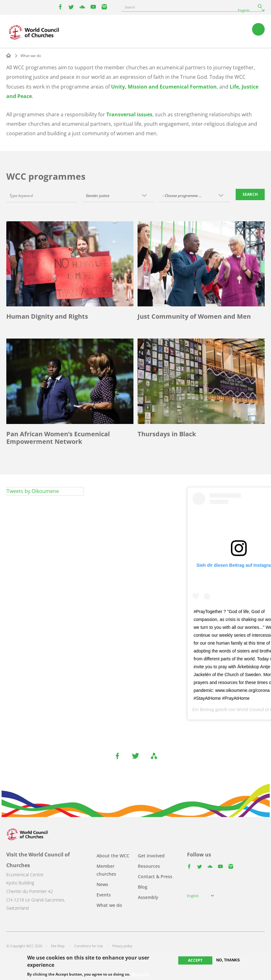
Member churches (106, 870)
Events (104, 895)
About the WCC (113, 856)
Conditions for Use (88, 946)
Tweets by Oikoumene (33, 491)
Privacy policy (122, 946)
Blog (143, 887)
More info (140, 974)
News (102, 884)
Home (9, 55)
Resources (149, 866)
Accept (195, 960)
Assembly (148, 897)
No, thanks (228, 960)
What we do (109, 905)
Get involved (151, 856)
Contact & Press (155, 876)
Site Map (58, 946)
